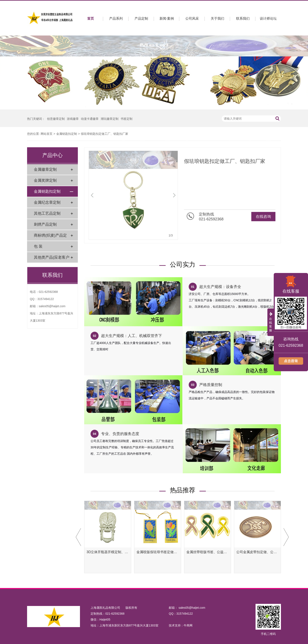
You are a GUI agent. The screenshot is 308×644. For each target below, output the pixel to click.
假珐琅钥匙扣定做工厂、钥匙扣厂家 (104, 134)
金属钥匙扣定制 (67, 134)
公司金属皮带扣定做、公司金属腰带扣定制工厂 (257, 552)
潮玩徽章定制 (110, 119)
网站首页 (47, 134)
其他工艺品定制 (47, 213)
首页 (91, 18)
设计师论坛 (268, 18)
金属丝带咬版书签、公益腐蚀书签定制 (208, 552)
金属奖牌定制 (45, 180)
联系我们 (243, 18)
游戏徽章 (73, 119)
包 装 (38, 246)
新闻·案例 (167, 18)
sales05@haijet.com (52, 306)
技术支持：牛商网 (181, 625)
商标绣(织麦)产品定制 (50, 237)
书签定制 (126, 119)
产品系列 (116, 18)
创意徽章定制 (56, 119)
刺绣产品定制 (45, 224)
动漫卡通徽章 (90, 119)
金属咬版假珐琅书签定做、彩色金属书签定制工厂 (158, 552)
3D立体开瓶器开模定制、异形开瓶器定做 (108, 552)
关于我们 (217, 18)
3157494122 (46, 299)
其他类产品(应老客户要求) (52, 259)
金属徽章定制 (45, 169)
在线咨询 (263, 217)
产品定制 (141, 18)
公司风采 (192, 18)
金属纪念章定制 (47, 202)
